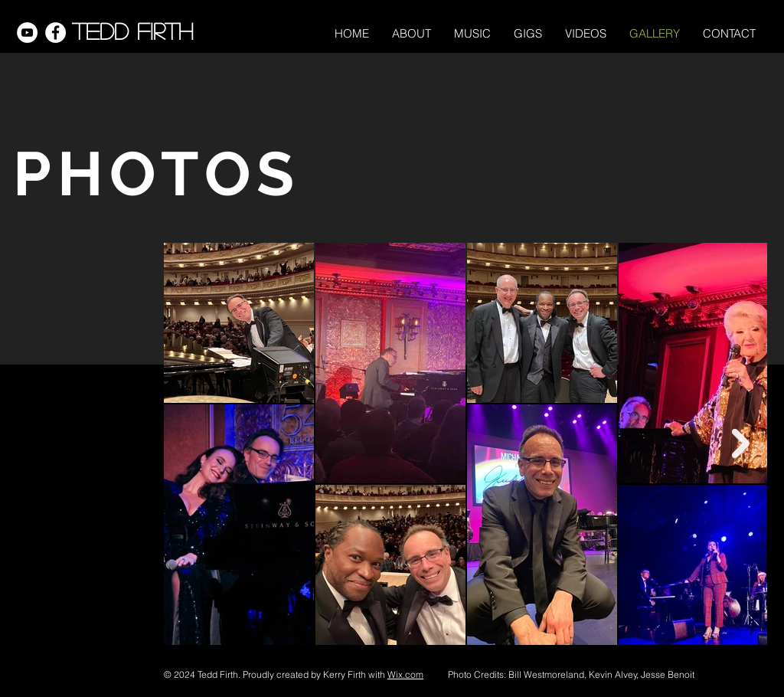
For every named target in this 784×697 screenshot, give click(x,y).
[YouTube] (27, 33)
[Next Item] (741, 444)
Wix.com (405, 674)
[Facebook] (56, 33)
